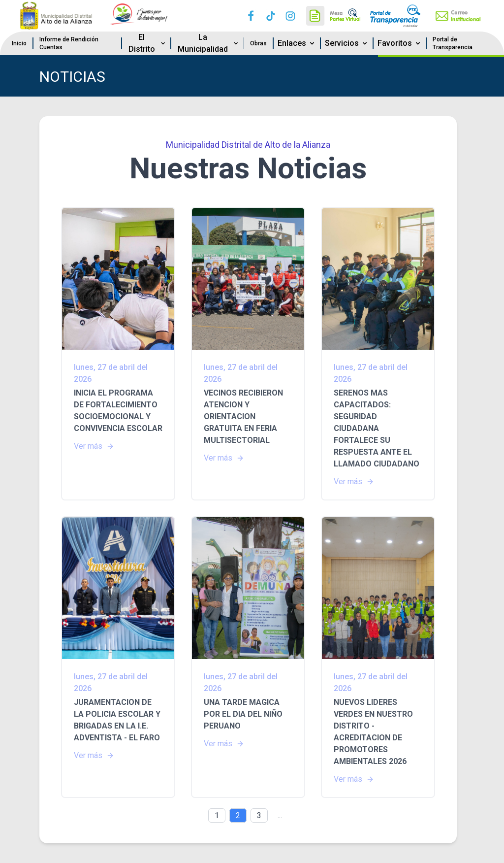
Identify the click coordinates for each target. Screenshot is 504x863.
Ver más (94, 446)
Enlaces (297, 43)
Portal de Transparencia (453, 43)
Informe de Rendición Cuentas (69, 43)
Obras (258, 43)
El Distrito (147, 43)
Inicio (19, 43)
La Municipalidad (208, 43)
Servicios (347, 43)
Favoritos (400, 43)
